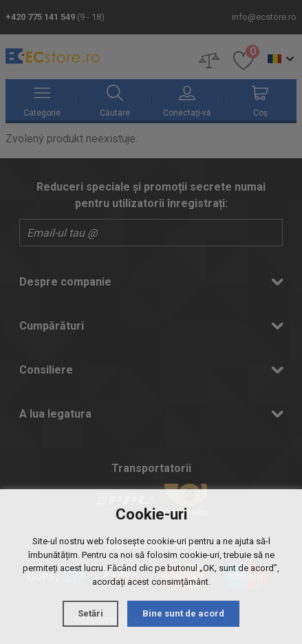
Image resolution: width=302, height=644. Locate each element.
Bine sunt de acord (183, 613)
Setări (90, 613)
